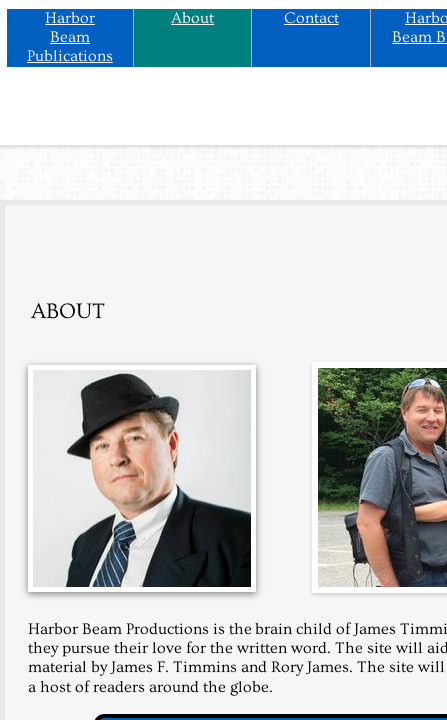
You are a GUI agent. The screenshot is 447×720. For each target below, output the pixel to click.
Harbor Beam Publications (70, 37)
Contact (311, 18)
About (192, 18)
